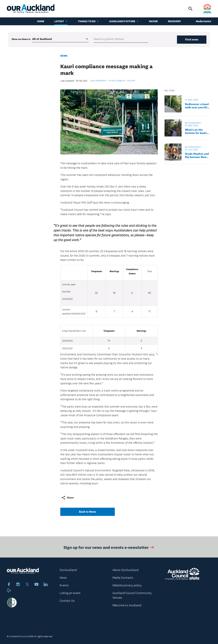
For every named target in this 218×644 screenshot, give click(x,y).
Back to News (88, 512)
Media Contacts (123, 578)
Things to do (88, 21)
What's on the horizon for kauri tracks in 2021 (196, 131)
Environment (99, 81)
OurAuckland (68, 570)
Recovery (174, 21)
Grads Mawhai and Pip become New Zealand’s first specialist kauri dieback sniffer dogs (197, 155)
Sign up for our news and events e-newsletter (109, 548)
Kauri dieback (117, 81)
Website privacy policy (127, 585)
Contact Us (67, 601)
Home (41, 21)
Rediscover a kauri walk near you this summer (197, 106)
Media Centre (204, 21)
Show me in (21, 39)
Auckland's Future (124, 21)
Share (68, 498)
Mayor (153, 21)
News (64, 56)
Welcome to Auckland (127, 605)
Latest (61, 21)
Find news (192, 39)
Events (64, 585)
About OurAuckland (125, 570)
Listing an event (70, 593)
